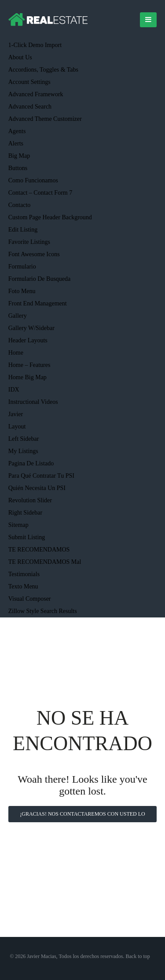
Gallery (18, 316)
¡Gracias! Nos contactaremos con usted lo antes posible (82, 817)
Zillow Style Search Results (43, 611)
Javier (16, 414)
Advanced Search (30, 107)
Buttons (18, 168)
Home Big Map (27, 377)
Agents (17, 131)
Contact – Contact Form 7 (40, 193)
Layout (17, 426)
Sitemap (18, 525)
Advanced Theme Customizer (45, 119)
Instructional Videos (33, 402)
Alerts (16, 143)
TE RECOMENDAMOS (39, 550)
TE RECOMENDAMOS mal (45, 562)
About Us (20, 57)
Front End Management (38, 303)
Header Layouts (28, 340)
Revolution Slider (30, 500)
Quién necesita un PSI (37, 488)
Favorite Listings (29, 242)
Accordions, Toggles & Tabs (43, 70)
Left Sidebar (24, 439)
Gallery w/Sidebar (31, 328)
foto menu (22, 291)
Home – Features (29, 365)
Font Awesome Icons (34, 254)
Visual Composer (30, 599)
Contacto (20, 205)
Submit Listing (27, 537)
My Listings (23, 451)
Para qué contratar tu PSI (41, 476)
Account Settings (29, 82)
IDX (14, 390)
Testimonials (24, 574)
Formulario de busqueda (40, 279)
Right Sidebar (25, 513)
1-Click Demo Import (35, 45)
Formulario (22, 267)
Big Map (19, 156)
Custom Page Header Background (50, 217)
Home (16, 353)
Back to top (138, 956)
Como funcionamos (33, 180)
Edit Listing (23, 230)
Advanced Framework (36, 94)
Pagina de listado (31, 463)
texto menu (23, 586)
